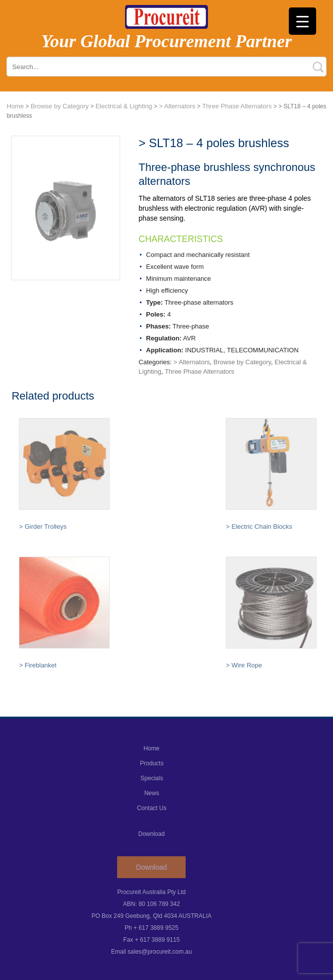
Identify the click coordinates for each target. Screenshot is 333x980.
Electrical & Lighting (124, 106)
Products (152, 763)
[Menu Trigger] (302, 21)
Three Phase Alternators (237, 106)
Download (151, 867)
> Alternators (177, 106)
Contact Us (152, 808)
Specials (152, 778)
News (152, 793)
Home (15, 106)
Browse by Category (60, 106)
